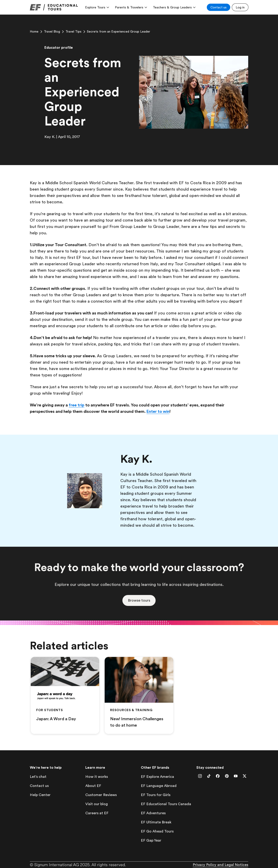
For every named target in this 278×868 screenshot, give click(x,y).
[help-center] (40, 795)
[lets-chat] (38, 777)
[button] (139, 600)
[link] (54, 7)
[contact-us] (39, 786)
